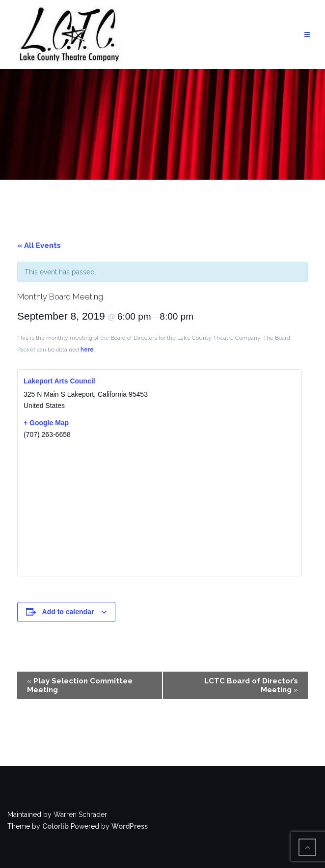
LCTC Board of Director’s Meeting (251, 685)
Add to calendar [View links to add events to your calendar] (68, 612)
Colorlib (55, 826)
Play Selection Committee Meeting (80, 685)
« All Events (39, 245)
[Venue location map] (160, 507)
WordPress (130, 826)
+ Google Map (46, 423)
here (87, 350)
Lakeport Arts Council (59, 381)
